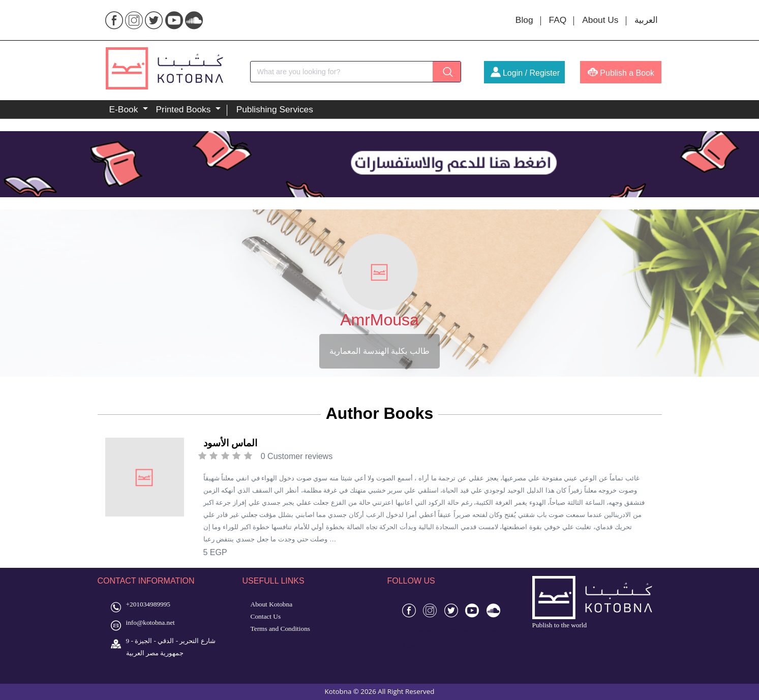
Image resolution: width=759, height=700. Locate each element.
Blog (524, 20)
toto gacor (484, 630)
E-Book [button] (125, 109)
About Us (600, 20)
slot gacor (409, 645)
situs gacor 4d (414, 630)
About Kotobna (272, 604)
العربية (646, 20)
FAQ (558, 20)
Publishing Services (275, 109)
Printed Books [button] (185, 109)
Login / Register (525, 73)
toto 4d (460, 630)
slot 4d (442, 630)
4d (399, 606)
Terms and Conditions (281, 629)
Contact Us (266, 616)
